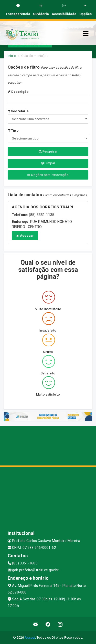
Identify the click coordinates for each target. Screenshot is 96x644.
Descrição (18, 92)
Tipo (13, 130)
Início (12, 56)
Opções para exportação (48, 175)
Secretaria (18, 111)
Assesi (30, 637)
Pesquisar (48, 151)
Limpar (48, 163)
